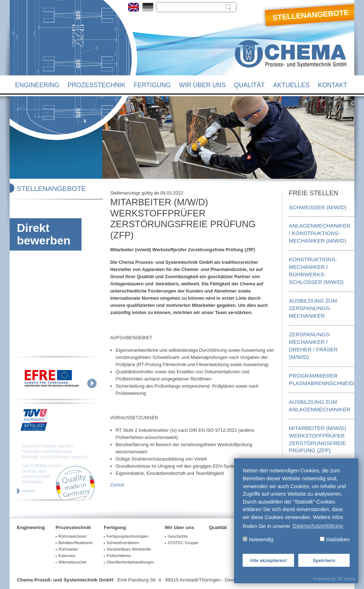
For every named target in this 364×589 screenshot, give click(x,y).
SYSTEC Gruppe (183, 543)
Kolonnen (67, 556)
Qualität (249, 85)
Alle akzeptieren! (268, 560)
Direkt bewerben (44, 234)
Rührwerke (68, 549)
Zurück (117, 485)
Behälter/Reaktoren (76, 543)
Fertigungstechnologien (127, 536)
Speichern (324, 560)
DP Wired (346, 579)
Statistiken (335, 539)
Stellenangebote (311, 15)
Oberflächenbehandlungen (130, 562)
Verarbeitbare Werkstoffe (129, 549)
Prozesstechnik (96, 85)
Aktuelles (291, 85)
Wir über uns (202, 85)
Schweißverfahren (123, 543)
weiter (29, 491)
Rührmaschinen (73, 536)
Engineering (37, 85)
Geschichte (178, 536)
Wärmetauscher (73, 562)
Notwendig (258, 539)
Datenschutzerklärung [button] (318, 526)
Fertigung (152, 85)
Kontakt (333, 85)
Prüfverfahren (119, 556)
